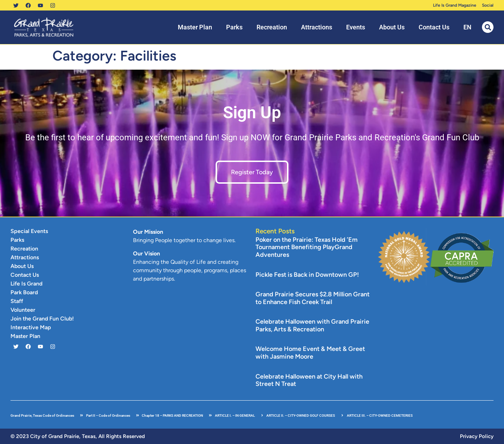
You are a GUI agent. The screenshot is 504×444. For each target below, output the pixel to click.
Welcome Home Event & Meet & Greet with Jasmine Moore (310, 353)
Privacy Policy (477, 436)
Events (356, 27)
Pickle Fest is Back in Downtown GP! (307, 275)
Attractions (317, 27)
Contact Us (434, 27)
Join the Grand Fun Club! (42, 319)
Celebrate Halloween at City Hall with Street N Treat (309, 380)
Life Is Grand (26, 284)
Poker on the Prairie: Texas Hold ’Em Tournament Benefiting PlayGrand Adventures (307, 247)
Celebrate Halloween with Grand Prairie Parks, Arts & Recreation (312, 325)
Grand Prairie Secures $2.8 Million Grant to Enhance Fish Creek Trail (313, 298)
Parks (234, 27)
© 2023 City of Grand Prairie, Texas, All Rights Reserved (78, 436)
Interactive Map (31, 327)
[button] (488, 27)
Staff (17, 301)
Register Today (252, 172)
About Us (392, 27)
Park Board (24, 292)
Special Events (29, 231)
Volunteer (23, 310)
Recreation (272, 27)
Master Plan (195, 27)
